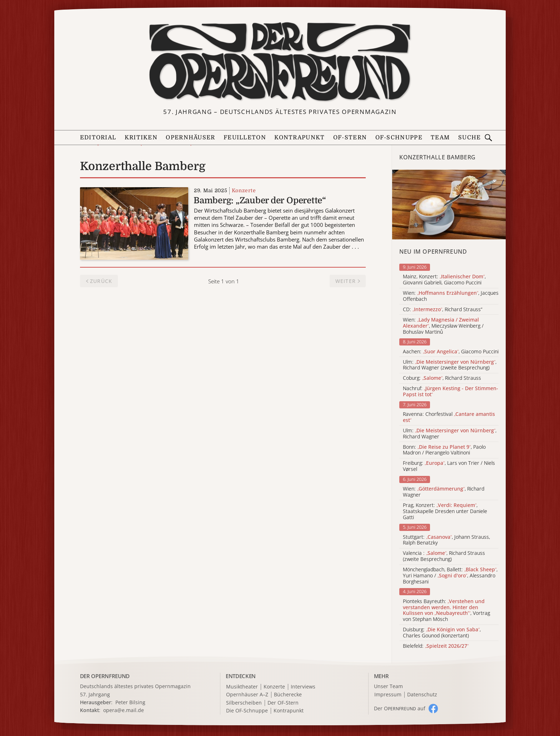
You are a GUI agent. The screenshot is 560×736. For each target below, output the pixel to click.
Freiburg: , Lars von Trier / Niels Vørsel (449, 466)
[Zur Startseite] (280, 62)
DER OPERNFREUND (105, 676)
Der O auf (400, 708)
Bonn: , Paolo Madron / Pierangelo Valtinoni (444, 450)
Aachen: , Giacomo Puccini (451, 352)
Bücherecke (288, 695)
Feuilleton (245, 138)
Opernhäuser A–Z (247, 695)
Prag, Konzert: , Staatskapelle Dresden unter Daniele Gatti (445, 511)
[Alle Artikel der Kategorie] (449, 205)
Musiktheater (242, 687)
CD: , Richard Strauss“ (443, 310)
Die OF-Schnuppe (247, 711)
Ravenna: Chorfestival (449, 417)
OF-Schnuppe (399, 138)
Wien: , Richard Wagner (444, 492)
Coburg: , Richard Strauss (442, 378)
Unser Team (388, 686)
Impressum (388, 695)
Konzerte (244, 190)
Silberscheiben (244, 703)
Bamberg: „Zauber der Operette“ (260, 200)
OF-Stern (350, 138)
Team (440, 138)
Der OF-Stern (283, 703)
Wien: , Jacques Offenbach (451, 296)
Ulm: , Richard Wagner (450, 434)
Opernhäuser (190, 138)
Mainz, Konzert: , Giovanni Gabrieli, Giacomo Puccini (444, 280)
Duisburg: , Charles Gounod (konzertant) (442, 633)
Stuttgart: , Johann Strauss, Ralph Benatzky (446, 540)
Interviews (303, 687)
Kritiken (141, 138)
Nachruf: (451, 392)
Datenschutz (422, 695)
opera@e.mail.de (124, 710)
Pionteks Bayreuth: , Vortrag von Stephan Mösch (446, 610)
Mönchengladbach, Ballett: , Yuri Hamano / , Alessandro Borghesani (450, 576)
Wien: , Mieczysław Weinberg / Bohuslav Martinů (443, 326)
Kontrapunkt (299, 138)
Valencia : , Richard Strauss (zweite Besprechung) (444, 556)
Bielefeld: (436, 646)
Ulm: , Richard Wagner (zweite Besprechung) (450, 365)
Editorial (98, 138)
